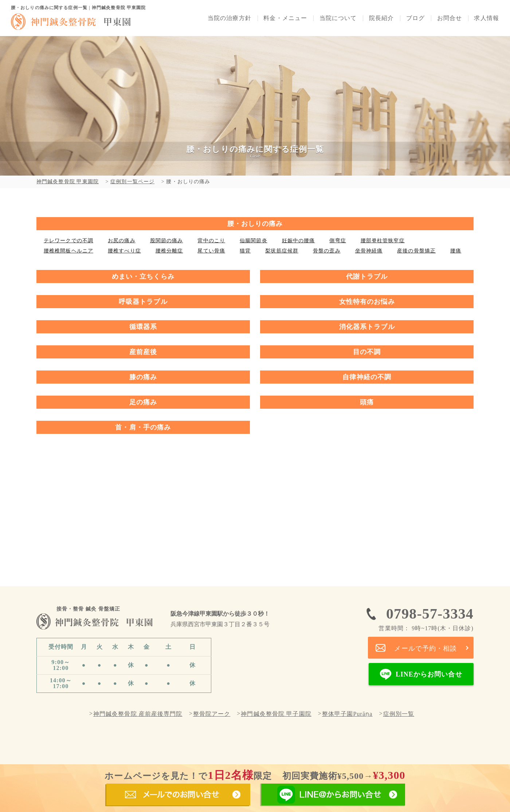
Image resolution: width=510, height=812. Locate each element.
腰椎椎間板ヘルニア (68, 251)
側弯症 (338, 241)
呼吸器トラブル (143, 302)
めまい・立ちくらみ (143, 276)
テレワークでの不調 (68, 241)
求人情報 (486, 18)
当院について (338, 18)
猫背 (245, 251)
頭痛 (367, 402)
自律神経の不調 (367, 377)
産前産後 (143, 352)
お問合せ (450, 18)
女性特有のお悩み (367, 302)
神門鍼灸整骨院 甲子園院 (276, 714)
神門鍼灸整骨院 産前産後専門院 (138, 714)
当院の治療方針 (229, 18)
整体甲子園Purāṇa (347, 714)
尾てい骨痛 (211, 251)
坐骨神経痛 (369, 251)
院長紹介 (381, 18)
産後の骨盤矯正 (416, 251)
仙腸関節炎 (254, 241)
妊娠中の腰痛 (299, 241)
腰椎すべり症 (124, 251)
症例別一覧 (399, 714)
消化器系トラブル (367, 327)
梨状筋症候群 (282, 251)
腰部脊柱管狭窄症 (383, 241)
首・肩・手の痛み (143, 427)
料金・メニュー (285, 18)
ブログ (415, 18)
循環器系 (143, 327)
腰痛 (456, 251)
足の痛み (143, 402)
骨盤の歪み (327, 251)
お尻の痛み (122, 241)
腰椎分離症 (169, 251)
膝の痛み (143, 377)
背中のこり (211, 241)
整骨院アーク (212, 714)
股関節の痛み (167, 241)
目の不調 (367, 352)
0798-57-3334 (426, 618)
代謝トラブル (367, 276)
